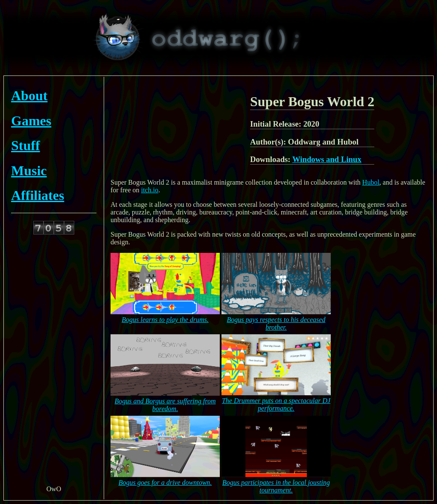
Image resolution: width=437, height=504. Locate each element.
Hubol (371, 182)
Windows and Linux (327, 159)
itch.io (150, 190)
